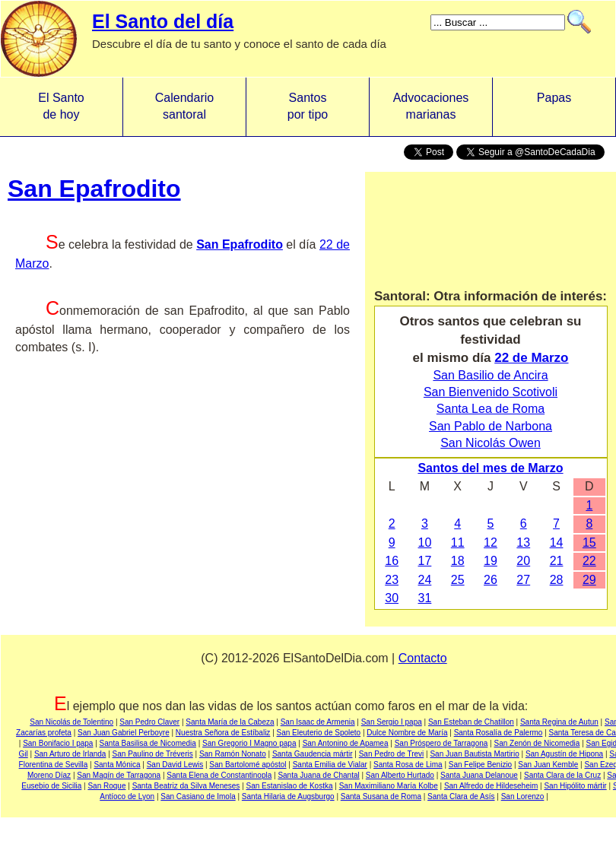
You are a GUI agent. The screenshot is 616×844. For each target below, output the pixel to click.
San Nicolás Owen (491, 443)
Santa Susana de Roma (381, 796)
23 (392, 580)
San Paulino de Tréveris (153, 754)
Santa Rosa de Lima (408, 765)
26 (491, 580)
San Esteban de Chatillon (471, 722)
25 (458, 580)
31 (425, 598)
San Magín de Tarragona (119, 775)
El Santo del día (163, 21)
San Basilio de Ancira (490, 375)
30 (392, 598)
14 (557, 543)
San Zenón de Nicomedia (537, 743)
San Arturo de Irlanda (70, 754)
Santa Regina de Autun (559, 722)
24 (425, 580)
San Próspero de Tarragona (441, 743)
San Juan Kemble (548, 765)
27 (523, 580)
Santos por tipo (308, 106)
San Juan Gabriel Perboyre (124, 733)
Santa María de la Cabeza (230, 722)
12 (491, 543)
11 (458, 543)
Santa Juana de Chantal (318, 775)
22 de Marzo (531, 358)
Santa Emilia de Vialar (330, 765)
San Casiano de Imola (198, 796)
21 (557, 561)
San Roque (106, 786)
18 (458, 561)
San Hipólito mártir (575, 786)
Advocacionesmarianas (431, 106)
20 (523, 561)
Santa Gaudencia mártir (313, 754)
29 (589, 580)
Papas (554, 106)
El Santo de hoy (61, 106)
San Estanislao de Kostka (290, 786)
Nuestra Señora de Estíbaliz (223, 733)
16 (392, 561)
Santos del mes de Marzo (490, 468)
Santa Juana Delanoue (479, 775)
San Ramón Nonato (233, 754)
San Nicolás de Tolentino (71, 722)
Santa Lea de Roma (491, 409)
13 (523, 543)
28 (557, 580)
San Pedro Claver (149, 722)
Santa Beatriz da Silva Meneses (186, 786)
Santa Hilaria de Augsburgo (288, 796)
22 (589, 561)
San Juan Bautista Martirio (474, 754)
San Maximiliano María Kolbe (389, 786)
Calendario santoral (184, 106)
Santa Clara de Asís (461, 796)
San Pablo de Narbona (491, 426)
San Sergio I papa (392, 722)
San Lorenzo (523, 796)
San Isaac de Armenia (318, 722)
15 (589, 543)
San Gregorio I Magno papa (249, 743)
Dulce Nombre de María (407, 733)
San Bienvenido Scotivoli (491, 392)
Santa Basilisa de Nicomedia (148, 743)
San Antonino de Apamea (346, 743)
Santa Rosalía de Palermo (499, 733)
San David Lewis (175, 765)
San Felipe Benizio (480, 765)
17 (425, 561)
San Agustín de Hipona (564, 754)
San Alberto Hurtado (400, 775)
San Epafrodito (94, 189)
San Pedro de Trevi (392, 754)
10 (425, 543)
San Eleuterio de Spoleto (319, 733)
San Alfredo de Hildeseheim (491, 786)
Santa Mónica (117, 765)
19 (491, 561)
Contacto (423, 658)
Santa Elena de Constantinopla (219, 775)
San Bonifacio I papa (58, 743)
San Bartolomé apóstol (248, 765)
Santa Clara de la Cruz (562, 775)
